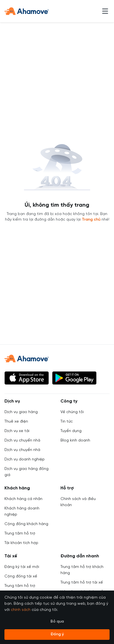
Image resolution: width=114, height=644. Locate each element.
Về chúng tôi (72, 412)
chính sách (21, 610)
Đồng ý (57, 634)
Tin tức (67, 422)
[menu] (105, 11)
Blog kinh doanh (75, 441)
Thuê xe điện (16, 422)
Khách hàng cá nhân (23, 499)
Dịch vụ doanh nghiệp (25, 459)
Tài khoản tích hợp (21, 543)
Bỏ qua (57, 622)
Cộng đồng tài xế (21, 576)
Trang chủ (91, 220)
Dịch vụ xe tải (17, 431)
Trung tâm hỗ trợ (20, 534)
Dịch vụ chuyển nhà (22, 441)
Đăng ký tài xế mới (22, 567)
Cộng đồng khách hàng (26, 524)
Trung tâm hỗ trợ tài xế (82, 583)
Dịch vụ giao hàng (21, 412)
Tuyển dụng (71, 431)
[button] (27, 378)
